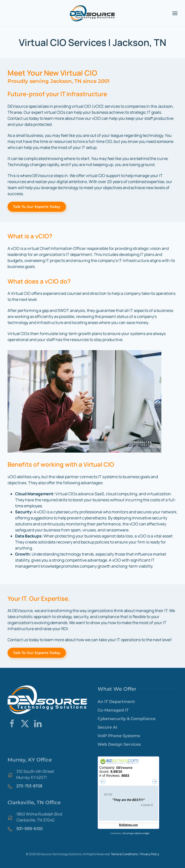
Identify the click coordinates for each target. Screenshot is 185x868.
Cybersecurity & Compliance (127, 719)
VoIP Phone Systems (119, 736)
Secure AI (107, 727)
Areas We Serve (20, 839)
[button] (175, 13)
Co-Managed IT (113, 710)
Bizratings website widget (136, 833)
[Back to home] (92, 13)
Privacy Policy (150, 854)
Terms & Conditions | (126, 854)
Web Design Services (119, 744)
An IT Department (116, 702)
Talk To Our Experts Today (37, 207)
